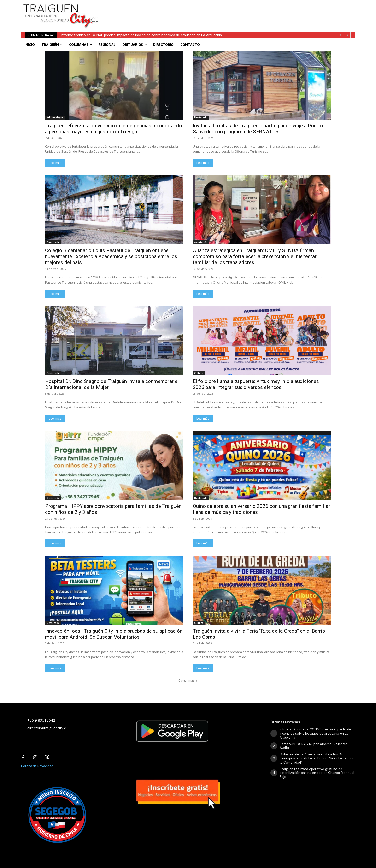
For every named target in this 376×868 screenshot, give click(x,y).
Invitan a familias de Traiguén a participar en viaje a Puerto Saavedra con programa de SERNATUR (258, 129)
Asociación (201, 242)
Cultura (199, 373)
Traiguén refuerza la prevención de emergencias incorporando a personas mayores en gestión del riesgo (114, 129)
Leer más (55, 163)
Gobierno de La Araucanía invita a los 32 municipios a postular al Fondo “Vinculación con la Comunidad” (317, 758)
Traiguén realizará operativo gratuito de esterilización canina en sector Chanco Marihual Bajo (317, 773)
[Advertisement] (223, 11)
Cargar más (188, 680)
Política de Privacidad (37, 766)
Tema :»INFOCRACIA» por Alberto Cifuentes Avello (314, 746)
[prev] (340, 35)
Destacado (201, 117)
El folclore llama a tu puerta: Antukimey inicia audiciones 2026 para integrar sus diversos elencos (256, 384)
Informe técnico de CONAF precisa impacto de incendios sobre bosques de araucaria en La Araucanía (141, 35)
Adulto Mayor (55, 117)
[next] (348, 35)
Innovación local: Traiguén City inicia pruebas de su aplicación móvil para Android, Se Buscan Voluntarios (114, 634)
